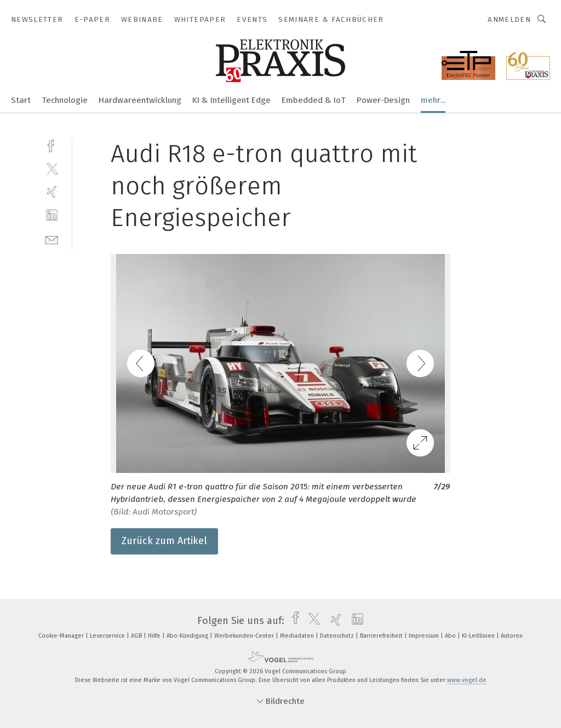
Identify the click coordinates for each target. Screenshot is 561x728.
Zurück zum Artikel (164, 541)
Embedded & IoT (314, 100)
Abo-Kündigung (188, 636)
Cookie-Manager (62, 636)
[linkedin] (52, 215)
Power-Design (383, 100)
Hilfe (155, 636)
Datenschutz (338, 636)
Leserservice (108, 636)
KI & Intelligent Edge (231, 100)
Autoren (512, 636)
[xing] (52, 192)
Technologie (65, 100)
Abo (451, 636)
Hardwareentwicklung (140, 100)
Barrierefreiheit (382, 636)
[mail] (52, 239)
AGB (137, 636)
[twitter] (52, 168)
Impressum (425, 636)
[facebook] (52, 145)
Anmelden (509, 19)
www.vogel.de (467, 680)
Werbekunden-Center (245, 636)
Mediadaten (298, 636)
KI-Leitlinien (479, 636)
